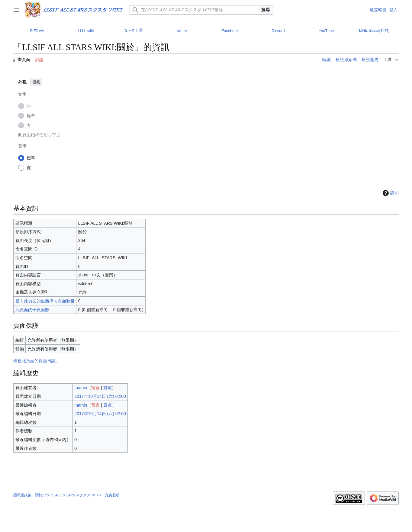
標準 (31, 116)
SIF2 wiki (38, 31)
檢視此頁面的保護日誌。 (37, 361)
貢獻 (108, 388)
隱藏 (36, 82)
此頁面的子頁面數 (32, 310)
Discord (278, 31)
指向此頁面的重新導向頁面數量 (45, 301)
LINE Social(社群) (374, 30)
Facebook (230, 31)
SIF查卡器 (134, 30)
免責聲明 (112, 495)
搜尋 (266, 10)
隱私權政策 (22, 495)
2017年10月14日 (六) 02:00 (100, 396)
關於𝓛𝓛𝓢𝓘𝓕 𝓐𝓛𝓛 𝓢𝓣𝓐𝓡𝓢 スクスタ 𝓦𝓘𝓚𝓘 (68, 495)
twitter (182, 31)
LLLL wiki (86, 31)
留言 (95, 388)
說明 (390, 193)
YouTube (326, 31)
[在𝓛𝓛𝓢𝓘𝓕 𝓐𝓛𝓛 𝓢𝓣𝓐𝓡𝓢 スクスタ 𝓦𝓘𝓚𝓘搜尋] (194, 10)
